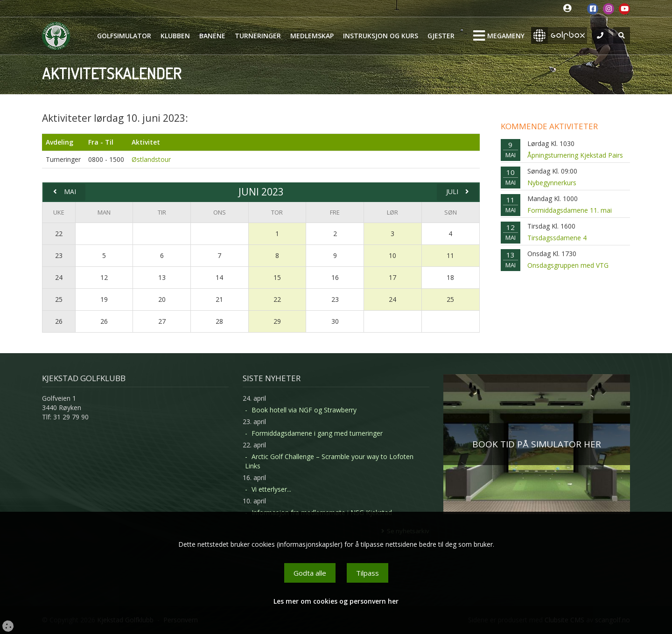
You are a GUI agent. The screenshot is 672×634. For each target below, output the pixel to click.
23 (59, 255)
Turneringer (258, 36)
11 (450, 255)
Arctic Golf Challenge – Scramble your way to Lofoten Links (329, 461)
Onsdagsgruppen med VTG (568, 265)
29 (277, 321)
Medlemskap (312, 36)
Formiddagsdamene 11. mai (570, 210)
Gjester (441, 36)
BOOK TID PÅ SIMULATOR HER (537, 444)
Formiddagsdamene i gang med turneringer (317, 433)
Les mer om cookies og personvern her (336, 601)
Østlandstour (151, 159)
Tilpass (367, 573)
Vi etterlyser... (271, 489)
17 (392, 277)
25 (59, 299)
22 (59, 233)
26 (59, 321)
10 (392, 255)
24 (59, 277)
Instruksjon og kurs (381, 36)
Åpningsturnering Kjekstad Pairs (575, 155)
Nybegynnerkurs (552, 183)
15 (277, 277)
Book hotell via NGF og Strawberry (304, 410)
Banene (212, 36)
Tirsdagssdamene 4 (557, 238)
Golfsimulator (124, 36)
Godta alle (310, 573)
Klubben (175, 36)
